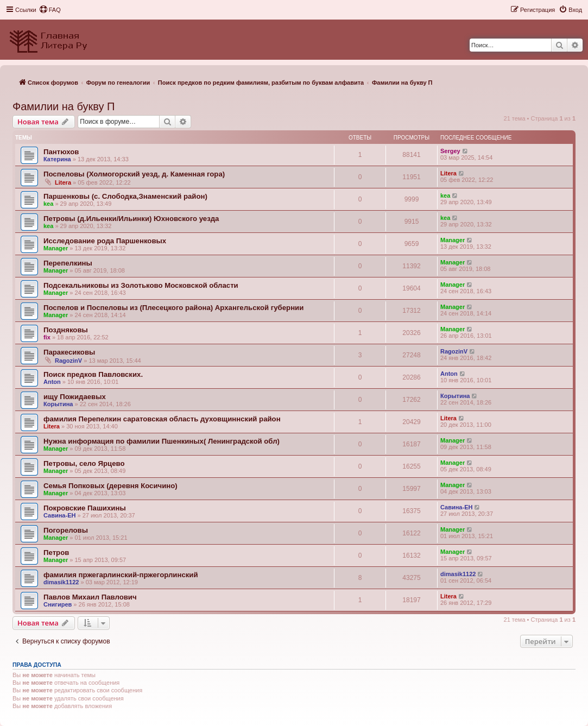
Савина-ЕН (59, 515)
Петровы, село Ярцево (84, 463)
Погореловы (66, 530)
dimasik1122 (61, 582)
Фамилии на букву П (64, 106)
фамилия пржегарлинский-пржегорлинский (121, 575)
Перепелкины (68, 263)
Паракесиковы (69, 352)
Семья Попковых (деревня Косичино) (110, 486)
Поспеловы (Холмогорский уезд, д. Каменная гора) (134, 174)
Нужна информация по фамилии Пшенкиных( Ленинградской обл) (162, 441)
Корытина (58, 404)
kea (48, 204)
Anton (52, 382)
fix (47, 337)
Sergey (450, 151)
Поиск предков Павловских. (93, 374)
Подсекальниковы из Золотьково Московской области (141, 285)
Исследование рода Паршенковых (105, 241)
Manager (56, 248)
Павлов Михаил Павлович (90, 597)
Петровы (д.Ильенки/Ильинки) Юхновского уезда (131, 219)
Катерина (57, 159)
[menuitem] (50, 10)
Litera (63, 182)
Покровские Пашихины (85, 508)
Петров (56, 553)
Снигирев (58, 604)
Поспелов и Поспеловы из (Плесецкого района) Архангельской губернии (173, 308)
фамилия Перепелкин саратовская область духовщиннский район (162, 419)
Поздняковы (66, 330)
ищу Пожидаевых (75, 397)
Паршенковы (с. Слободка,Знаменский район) (125, 196)
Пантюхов (61, 152)
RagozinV (68, 361)
